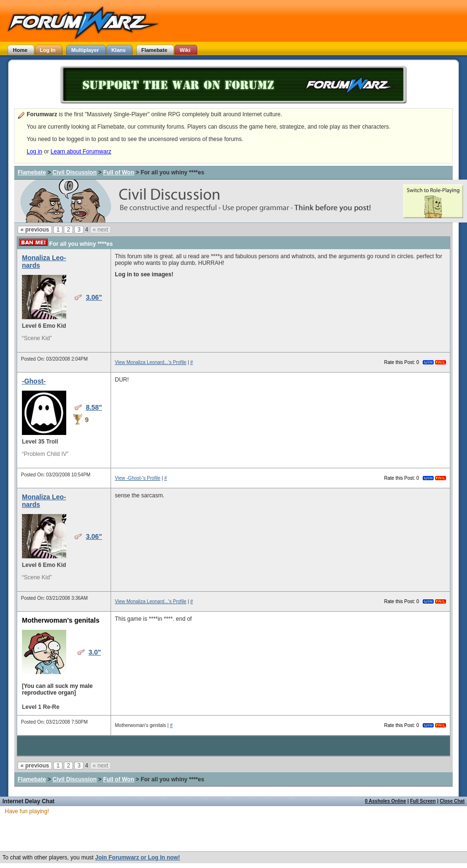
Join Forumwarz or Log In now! (138, 858)
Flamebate (32, 172)
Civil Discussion (75, 172)
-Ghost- (34, 381)
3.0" (95, 652)
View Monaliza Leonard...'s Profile (151, 362)
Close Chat (452, 801)
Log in (35, 151)
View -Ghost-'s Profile (138, 478)
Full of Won (118, 172)
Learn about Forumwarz (81, 151)
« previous (35, 230)
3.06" (94, 297)
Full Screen (423, 801)
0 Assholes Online (386, 801)
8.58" (94, 407)
